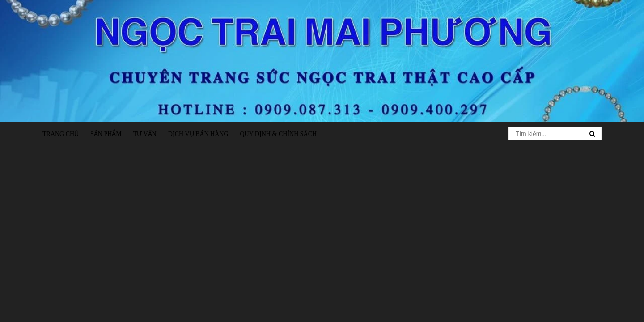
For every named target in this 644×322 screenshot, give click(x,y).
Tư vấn (145, 134)
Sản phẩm (106, 134)
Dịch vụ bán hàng (198, 134)
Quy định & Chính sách (278, 134)
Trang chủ (61, 134)
